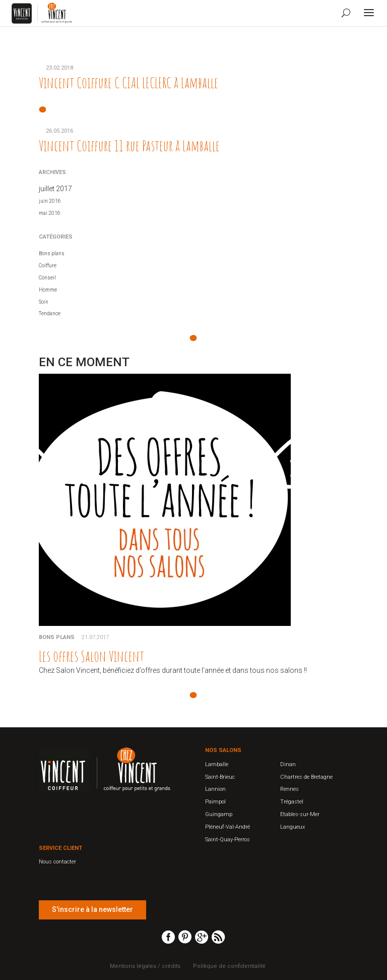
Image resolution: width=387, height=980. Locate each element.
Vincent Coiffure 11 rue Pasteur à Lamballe (129, 146)
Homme (48, 290)
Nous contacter (57, 862)
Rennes (289, 789)
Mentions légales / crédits (145, 966)
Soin (44, 302)
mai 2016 (50, 213)
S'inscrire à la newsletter (92, 909)
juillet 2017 (55, 189)
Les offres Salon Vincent (91, 656)
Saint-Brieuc (220, 777)
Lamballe (217, 764)
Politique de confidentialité (229, 966)
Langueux (293, 827)
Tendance (50, 313)
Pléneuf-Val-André (228, 827)
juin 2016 (50, 201)
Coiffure (48, 266)
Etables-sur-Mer (300, 814)
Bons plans (52, 253)
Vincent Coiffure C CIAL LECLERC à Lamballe (128, 82)
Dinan (288, 764)
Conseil (47, 278)
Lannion (215, 789)
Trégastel (292, 802)
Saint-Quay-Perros (228, 840)
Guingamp (219, 814)
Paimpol (215, 802)
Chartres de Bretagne (306, 777)
